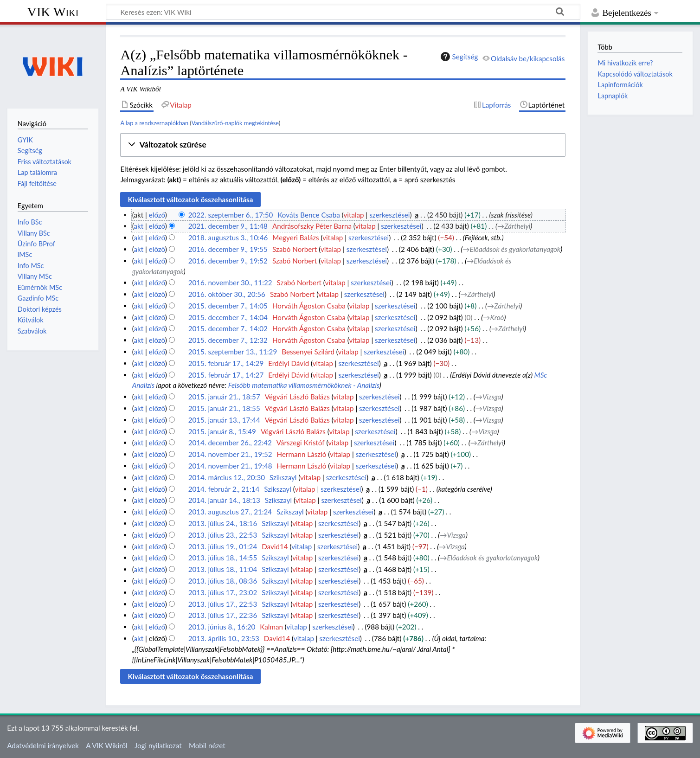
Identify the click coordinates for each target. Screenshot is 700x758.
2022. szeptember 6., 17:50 (231, 215)
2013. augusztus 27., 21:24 (230, 512)
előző (157, 215)
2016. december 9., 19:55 (228, 249)
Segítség (458, 57)
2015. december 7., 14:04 (228, 317)
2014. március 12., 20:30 (227, 477)
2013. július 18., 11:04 (223, 569)
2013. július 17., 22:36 (223, 615)
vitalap (353, 215)
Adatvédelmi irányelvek (43, 745)
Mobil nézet (207, 745)
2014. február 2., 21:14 (224, 489)
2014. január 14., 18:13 (224, 500)
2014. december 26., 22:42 (230, 443)
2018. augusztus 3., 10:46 (228, 238)
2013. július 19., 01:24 (223, 546)
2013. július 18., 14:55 (223, 558)
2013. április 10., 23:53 (224, 638)
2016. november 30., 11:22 (230, 283)
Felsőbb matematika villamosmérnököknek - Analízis (304, 385)
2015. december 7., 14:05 (228, 306)
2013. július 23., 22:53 (223, 535)
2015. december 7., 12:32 (228, 340)
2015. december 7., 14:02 (228, 328)
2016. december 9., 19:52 (228, 261)
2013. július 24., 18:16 (223, 523)
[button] (343, 145)
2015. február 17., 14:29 (226, 363)
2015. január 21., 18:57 (224, 397)
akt (138, 226)
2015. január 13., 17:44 (224, 420)
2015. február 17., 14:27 (226, 375)
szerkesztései (389, 215)
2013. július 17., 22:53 (223, 604)
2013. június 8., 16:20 (222, 627)
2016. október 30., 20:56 (227, 294)
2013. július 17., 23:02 (223, 592)
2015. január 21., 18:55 (224, 408)
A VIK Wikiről (106, 745)
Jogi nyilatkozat (158, 745)
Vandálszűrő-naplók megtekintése (235, 123)
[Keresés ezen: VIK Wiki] (343, 12)
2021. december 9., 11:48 (228, 226)
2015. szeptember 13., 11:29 (233, 352)
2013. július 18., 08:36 (223, 581)
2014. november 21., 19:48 (230, 466)
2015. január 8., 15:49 (222, 431)
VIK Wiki (53, 12)
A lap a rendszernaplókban (154, 123)
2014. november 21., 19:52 (230, 454)
